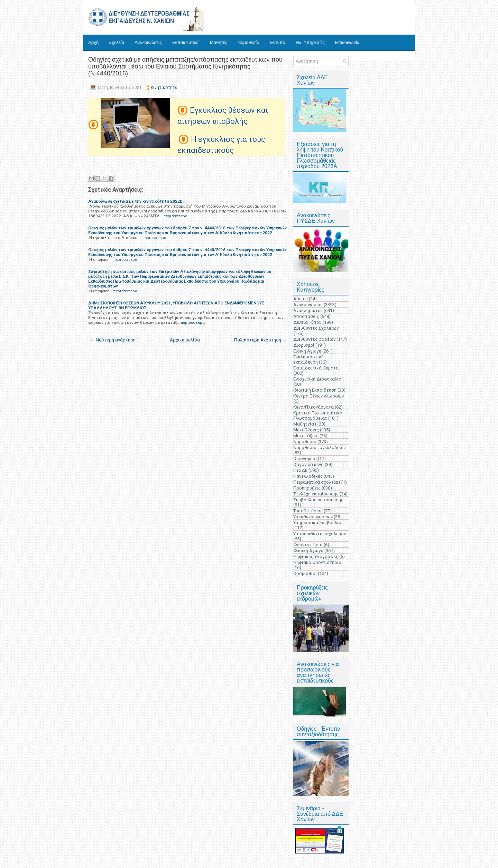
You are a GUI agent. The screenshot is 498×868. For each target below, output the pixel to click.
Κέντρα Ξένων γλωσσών (319, 396)
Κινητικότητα (164, 88)
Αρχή (93, 42)
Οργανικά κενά (308, 464)
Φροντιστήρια (308, 545)
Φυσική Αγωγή (308, 551)
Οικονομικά (305, 459)
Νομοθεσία (248, 42)
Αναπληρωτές (308, 310)
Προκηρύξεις (307, 488)
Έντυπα (278, 42)
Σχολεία (117, 42)
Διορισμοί (304, 345)
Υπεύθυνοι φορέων (313, 517)
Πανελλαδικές (308, 476)
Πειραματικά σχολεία (316, 482)
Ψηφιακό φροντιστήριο (317, 562)
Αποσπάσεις (306, 316)
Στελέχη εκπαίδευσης (316, 494)
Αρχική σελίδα (185, 340)
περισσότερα (176, 216)
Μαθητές (219, 42)
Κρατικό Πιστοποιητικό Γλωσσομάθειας (318, 415)
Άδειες (301, 299)
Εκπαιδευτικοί (186, 42)
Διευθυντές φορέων (314, 339)
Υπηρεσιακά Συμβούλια (317, 523)
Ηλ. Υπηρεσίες (310, 42)
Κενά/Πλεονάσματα (313, 407)
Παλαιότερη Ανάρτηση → (260, 340)
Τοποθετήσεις (308, 511)
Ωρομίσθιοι (305, 573)
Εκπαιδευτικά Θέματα (316, 368)
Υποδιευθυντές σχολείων (320, 534)
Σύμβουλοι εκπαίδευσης (318, 500)
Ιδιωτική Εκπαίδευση (315, 390)
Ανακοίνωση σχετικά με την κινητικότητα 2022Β (135, 201)
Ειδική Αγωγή (307, 351)
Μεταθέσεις (306, 430)
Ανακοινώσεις (148, 42)
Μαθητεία (304, 424)
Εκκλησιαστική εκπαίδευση (308, 359)
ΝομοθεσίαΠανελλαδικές (320, 447)
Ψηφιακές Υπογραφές (316, 556)
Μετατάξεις (306, 436)
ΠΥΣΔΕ (300, 470)
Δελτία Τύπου (307, 322)
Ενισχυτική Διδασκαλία (317, 379)
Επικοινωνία (347, 42)
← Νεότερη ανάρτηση (113, 340)
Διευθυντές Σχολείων (316, 328)
